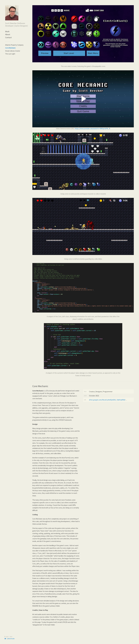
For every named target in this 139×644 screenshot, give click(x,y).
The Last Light (10, 54)
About (8, 34)
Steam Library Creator (13, 51)
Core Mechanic (10, 48)
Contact (8, 37)
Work (7, 31)
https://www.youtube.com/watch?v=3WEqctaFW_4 (92, 129)
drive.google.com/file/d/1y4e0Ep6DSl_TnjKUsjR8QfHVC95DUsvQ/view (114, 400)
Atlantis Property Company (14, 45)
